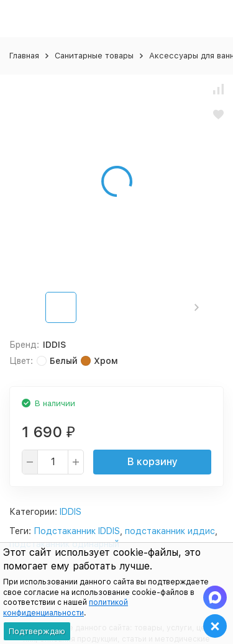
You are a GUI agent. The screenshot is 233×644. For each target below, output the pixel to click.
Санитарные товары (94, 56)
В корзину (153, 462)
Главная (24, 56)
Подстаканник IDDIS (77, 531)
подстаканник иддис (170, 531)
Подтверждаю (37, 631)
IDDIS (71, 512)
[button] (197, 307)
